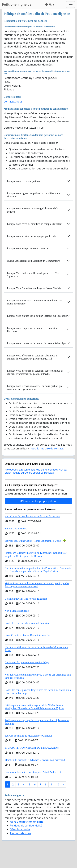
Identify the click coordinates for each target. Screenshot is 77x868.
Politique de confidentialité (26, 826)
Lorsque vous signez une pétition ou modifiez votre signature (33, 195)
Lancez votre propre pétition (38, 501)
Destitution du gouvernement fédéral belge (27, 662)
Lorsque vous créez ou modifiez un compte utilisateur (35, 224)
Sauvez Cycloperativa (16, 529)
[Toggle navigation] (71, 5)
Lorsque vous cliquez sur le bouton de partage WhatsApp (36, 343)
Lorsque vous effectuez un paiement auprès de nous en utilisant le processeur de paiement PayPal (35, 372)
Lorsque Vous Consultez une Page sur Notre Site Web (35, 288)
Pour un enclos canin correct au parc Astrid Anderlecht (33, 772)
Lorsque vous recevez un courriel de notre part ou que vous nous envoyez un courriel (35, 387)
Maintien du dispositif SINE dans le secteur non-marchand (35, 760)
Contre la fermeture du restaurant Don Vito (27, 623)
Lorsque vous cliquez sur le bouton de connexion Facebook (32, 330)
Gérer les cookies (20, 829)
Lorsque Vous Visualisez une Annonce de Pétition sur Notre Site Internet (34, 302)
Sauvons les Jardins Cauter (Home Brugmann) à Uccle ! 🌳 (35, 541)
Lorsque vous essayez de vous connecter (28, 248)
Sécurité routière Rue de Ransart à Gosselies (27, 635)
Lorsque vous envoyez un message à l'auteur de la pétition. (33, 210)
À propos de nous (20, 833)
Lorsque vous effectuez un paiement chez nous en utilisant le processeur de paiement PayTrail (33, 357)
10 (57, 784)
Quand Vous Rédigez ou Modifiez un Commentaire (33, 261)
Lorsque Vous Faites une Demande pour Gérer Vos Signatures (33, 275)
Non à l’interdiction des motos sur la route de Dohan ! (32, 516)
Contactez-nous (13, 102)
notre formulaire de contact (46, 448)
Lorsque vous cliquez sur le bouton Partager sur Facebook (37, 316)
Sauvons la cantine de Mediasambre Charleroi (28, 736)
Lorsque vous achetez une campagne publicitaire (32, 236)
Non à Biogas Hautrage (17, 611)
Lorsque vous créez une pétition (23, 181)
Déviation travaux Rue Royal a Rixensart (26, 599)
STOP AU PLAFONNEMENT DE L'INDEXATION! (32, 748)
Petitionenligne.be (17, 4)
